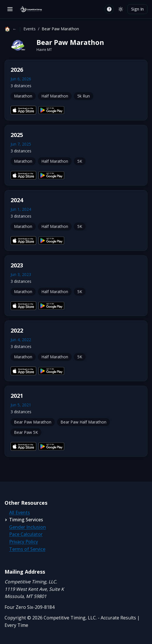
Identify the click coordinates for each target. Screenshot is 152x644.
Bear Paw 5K (26, 432)
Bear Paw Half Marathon (83, 422)
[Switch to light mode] (121, 9)
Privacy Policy (24, 542)
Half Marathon (55, 96)
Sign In (137, 9)
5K (80, 161)
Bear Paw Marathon (33, 422)
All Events (20, 512)
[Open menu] (10, 9)
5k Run (84, 96)
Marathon (23, 96)
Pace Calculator (26, 534)
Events (30, 29)
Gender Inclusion (28, 527)
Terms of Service (27, 549)
